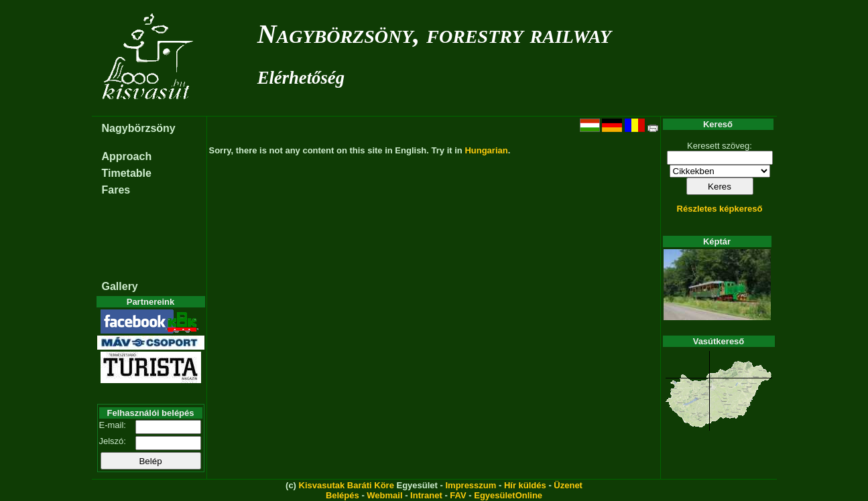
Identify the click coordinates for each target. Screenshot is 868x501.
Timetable (127, 173)
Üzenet (568, 485)
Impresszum (471, 485)
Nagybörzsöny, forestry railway (434, 34)
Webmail (384, 495)
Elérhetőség (301, 78)
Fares (116, 190)
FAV (458, 495)
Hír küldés (525, 485)
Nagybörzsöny (139, 128)
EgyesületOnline (508, 495)
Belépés (343, 495)
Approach (127, 156)
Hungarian (486, 150)
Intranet (426, 495)
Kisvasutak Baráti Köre (347, 485)
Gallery (120, 286)
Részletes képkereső (720, 209)
